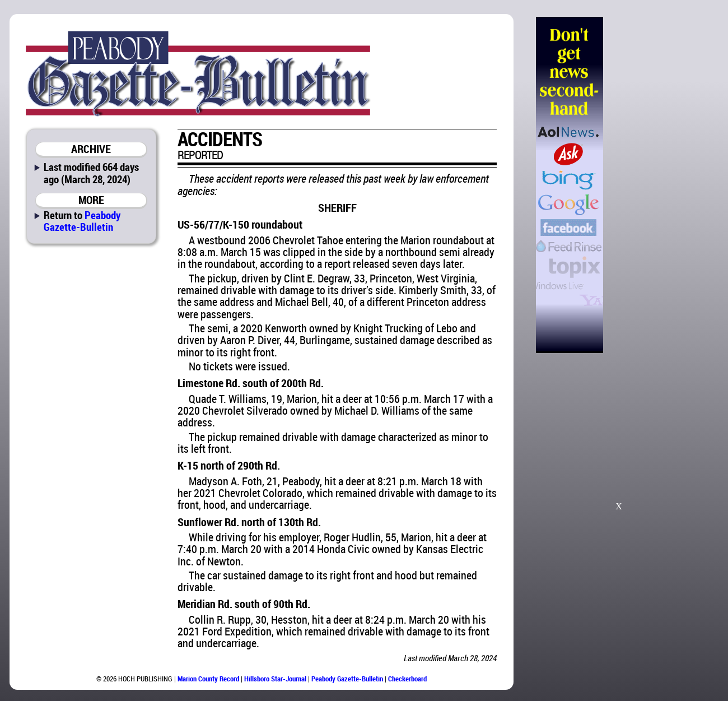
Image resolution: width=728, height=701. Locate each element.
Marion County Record (208, 679)
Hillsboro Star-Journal (275, 679)
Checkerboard (407, 679)
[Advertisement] (660, 185)
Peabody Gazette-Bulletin (82, 221)
